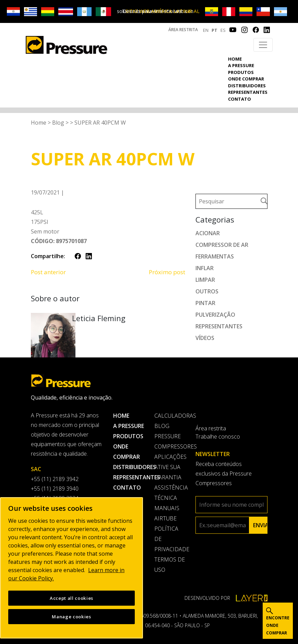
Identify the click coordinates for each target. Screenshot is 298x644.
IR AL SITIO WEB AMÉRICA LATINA (163, 11)
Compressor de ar (222, 245)
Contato (240, 99)
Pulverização (215, 315)
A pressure (241, 65)
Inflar (205, 268)
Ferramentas (215, 256)
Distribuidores (247, 86)
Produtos (241, 72)
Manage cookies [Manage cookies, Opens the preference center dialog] (71, 617)
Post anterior (48, 272)
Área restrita (183, 30)
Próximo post (167, 272)
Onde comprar (246, 79)
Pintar (205, 303)
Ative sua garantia (168, 472)
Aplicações (170, 457)
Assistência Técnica (170, 493)
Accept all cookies (71, 598)
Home (235, 59)
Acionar (208, 233)
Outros (207, 291)
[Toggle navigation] (263, 45)
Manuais (167, 508)
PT (214, 30)
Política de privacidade (170, 539)
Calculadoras (170, 416)
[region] (71, 568)
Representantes (248, 92)
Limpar (205, 280)
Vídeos (205, 338)
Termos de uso (170, 565)
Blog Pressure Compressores (170, 436)
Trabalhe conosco (218, 437)
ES (223, 30)
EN (206, 30)
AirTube (165, 518)
